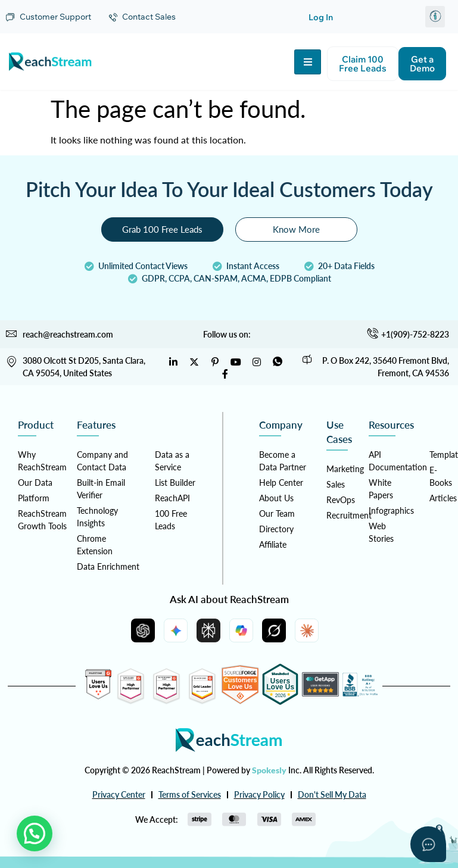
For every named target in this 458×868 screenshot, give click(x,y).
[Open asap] (428, 844)
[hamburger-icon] (308, 62)
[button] (435, 17)
